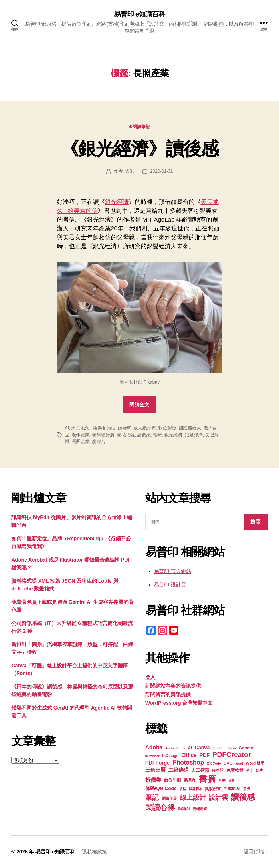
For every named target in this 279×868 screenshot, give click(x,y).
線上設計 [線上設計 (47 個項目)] (193, 797)
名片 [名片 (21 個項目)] (259, 770)
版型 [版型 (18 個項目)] (183, 789)
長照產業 (81, 442)
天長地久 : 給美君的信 (93, 428)
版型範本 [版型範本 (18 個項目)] (196, 789)
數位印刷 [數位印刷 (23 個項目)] (172, 780)
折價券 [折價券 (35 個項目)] (153, 780)
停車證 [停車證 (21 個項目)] (218, 770)
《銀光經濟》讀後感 (139, 149)
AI (67, 428)
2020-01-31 (161, 171)
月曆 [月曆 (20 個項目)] (222, 780)
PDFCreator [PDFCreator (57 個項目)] (232, 755)
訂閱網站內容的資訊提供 (173, 686)
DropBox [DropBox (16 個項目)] (219, 748)
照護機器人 (190, 428)
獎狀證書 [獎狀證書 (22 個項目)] (213, 789)
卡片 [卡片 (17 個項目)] (249, 771)
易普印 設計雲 (170, 585)
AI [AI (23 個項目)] (190, 748)
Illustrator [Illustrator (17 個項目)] (152, 756)
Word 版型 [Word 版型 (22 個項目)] (255, 763)
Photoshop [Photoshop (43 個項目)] (188, 762)
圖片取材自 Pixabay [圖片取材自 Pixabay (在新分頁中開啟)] (139, 382)
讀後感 (144, 435)
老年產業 (81, 435)
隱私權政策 (94, 852)
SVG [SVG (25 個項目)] (228, 763)
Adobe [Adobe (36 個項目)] (154, 747)
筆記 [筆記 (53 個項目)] (152, 797)
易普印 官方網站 (173, 571)
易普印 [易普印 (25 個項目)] (190, 780)
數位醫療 (167, 428)
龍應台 (99, 442)
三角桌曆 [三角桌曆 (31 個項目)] (155, 770)
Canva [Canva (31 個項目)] (202, 748)
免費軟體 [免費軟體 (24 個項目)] (235, 770)
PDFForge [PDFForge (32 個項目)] (158, 763)
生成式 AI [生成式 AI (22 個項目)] (232, 789)
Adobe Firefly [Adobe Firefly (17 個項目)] (175, 748)
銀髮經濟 (194, 435)
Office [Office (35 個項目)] (189, 755)
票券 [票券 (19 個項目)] (247, 789)
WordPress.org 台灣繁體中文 (179, 703)
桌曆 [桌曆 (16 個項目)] (231, 781)
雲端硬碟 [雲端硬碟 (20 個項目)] (200, 809)
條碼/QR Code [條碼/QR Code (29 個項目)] (161, 788)
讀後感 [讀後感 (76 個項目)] (243, 797)
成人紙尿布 (145, 428)
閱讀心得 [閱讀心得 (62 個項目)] (160, 807)
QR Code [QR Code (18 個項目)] (214, 763)
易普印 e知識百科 (139, 14)
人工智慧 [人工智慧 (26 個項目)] (200, 770)
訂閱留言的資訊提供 (168, 694)
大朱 (130, 171)
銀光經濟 (173, 435)
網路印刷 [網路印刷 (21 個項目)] (169, 798)
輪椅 (157, 435)
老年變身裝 (103, 435)
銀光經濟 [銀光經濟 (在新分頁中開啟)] (117, 202)
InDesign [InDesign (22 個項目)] (170, 756)
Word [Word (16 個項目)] (239, 763)
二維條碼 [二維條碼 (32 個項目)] (178, 770)
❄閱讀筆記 (140, 127)
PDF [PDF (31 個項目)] (205, 755)
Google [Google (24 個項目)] (246, 748)
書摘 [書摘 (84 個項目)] (207, 779)
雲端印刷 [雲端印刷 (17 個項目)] (183, 809)
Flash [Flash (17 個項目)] (232, 748)
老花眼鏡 (126, 435)
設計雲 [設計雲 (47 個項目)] (218, 797)
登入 (150, 677)
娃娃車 (124, 428)
